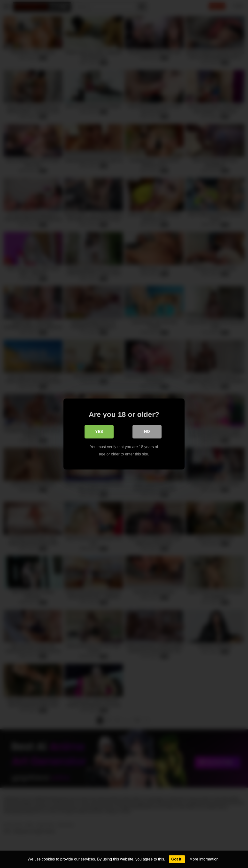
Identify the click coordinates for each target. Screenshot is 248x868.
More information (204, 859)
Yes (99, 432)
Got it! (177, 859)
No (147, 432)
